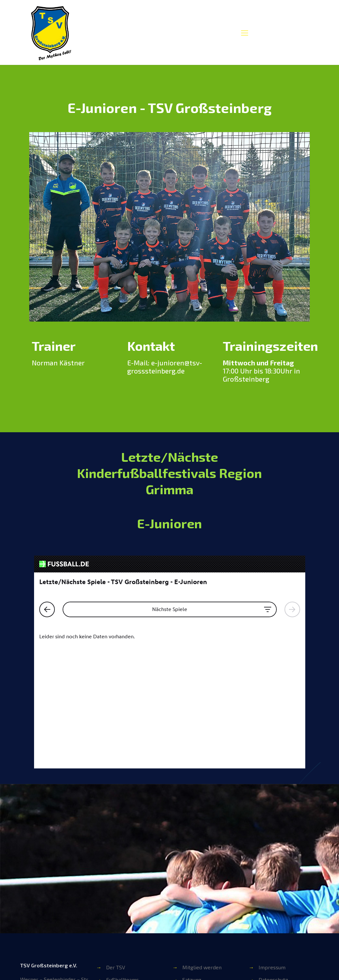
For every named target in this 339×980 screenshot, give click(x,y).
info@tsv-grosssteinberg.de (53, 889)
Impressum (272, 845)
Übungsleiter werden (207, 869)
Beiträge (192, 882)
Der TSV (116, 845)
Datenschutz (273, 857)
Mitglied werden (202, 845)
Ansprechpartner (127, 894)
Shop (188, 894)
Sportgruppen (123, 869)
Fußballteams (122, 857)
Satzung (192, 857)
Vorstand (117, 882)
